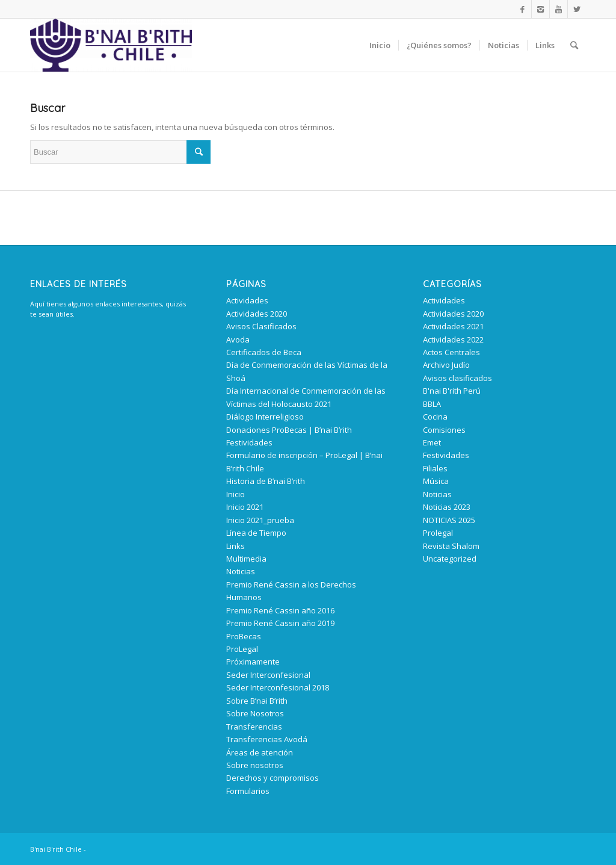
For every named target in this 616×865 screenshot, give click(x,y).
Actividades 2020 (257, 314)
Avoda (238, 339)
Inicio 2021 (245, 507)
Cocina (435, 417)
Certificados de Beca (264, 352)
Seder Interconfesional (268, 675)
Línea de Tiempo (256, 533)
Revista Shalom (451, 546)
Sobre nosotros (255, 765)
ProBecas (244, 636)
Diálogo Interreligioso (265, 417)
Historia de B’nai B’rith (266, 481)
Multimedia (246, 559)
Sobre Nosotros (255, 713)
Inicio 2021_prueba (260, 520)
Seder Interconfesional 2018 (278, 687)
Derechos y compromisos (273, 778)
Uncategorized (450, 559)
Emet (432, 442)
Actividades (247, 300)
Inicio (236, 494)
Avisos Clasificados (261, 326)
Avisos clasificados (457, 378)
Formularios (248, 791)
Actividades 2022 (453, 339)
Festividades (249, 442)
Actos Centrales (451, 352)
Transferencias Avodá (267, 739)
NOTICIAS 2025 (449, 520)
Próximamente (253, 662)
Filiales (435, 468)
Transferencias (254, 727)
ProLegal (242, 649)
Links (236, 546)
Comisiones (444, 430)
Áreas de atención (260, 752)
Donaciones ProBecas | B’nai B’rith (289, 430)
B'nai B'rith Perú (452, 391)
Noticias (241, 571)
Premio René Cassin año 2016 (280, 610)
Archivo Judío (446, 365)
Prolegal (438, 533)
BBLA (432, 404)
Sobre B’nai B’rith (257, 701)
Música (436, 481)
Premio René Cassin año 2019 (280, 623)
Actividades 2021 (453, 326)
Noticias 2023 (447, 507)
